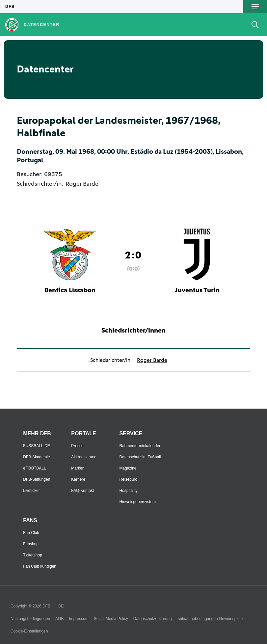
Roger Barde (82, 184)
